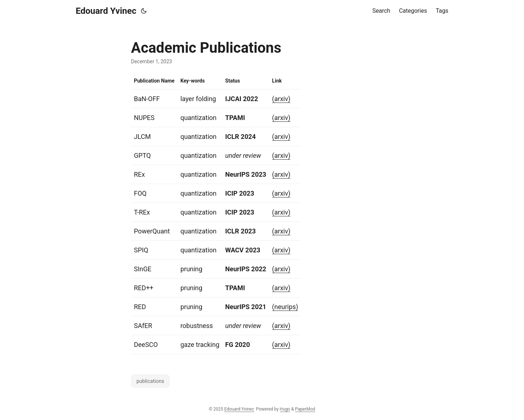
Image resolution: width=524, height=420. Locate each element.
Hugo (285, 409)
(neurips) (285, 307)
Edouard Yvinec (106, 11)
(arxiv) (281, 99)
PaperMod (305, 409)
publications (150, 381)
